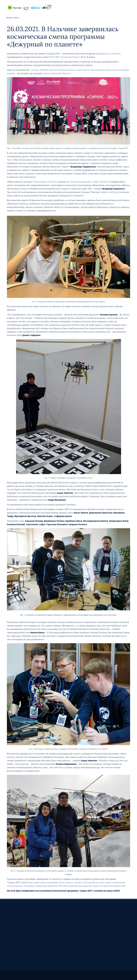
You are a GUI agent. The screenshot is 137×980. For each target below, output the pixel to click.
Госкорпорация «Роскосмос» (21, 886)
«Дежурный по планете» (108, 54)
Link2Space (113, 192)
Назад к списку (13, 18)
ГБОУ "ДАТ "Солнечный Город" (64, 57)
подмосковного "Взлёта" (45, 182)
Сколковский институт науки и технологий (104, 883)
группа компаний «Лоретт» (57, 73)
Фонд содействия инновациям (43, 883)
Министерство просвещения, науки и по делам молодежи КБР (94, 886)
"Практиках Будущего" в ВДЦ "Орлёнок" (89, 182)
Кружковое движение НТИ (49, 886)
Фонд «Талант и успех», (70, 883)
